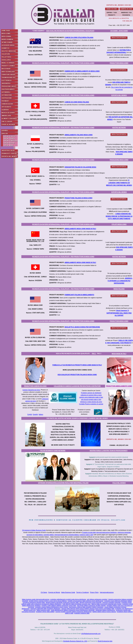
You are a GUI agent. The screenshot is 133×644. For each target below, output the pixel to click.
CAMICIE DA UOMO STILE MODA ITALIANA (79, 38)
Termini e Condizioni (82, 592)
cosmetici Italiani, (49, 535)
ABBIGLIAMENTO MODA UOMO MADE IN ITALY (80, 229)
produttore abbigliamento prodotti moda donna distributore (68, 599)
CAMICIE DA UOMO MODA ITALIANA (77, 102)
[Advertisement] (78, 570)
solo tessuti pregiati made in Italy (91, 400)
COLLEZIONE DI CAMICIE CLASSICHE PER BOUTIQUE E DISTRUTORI (77, 386)
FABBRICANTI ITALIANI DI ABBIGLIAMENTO (79, 295)
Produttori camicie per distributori (91, 393)
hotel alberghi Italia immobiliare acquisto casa (76, 604)
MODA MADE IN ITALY (119, 354)
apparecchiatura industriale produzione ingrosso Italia (62, 602)
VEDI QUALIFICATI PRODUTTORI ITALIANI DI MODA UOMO (77, 375)
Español (35, 414)
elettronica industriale (124, 532)
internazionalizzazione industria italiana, (67, 535)
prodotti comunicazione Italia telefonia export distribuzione (85, 601)
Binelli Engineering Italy (105, 641)
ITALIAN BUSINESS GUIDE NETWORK (53, 451)
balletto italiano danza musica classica (104, 612)
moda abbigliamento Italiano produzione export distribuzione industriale (73, 610)
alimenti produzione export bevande (90, 602)
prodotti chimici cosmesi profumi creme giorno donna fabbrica (48, 601)
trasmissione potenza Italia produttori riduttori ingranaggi (86, 607)
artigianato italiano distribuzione (105, 610)
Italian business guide (43, 610)
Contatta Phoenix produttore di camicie (91, 404)
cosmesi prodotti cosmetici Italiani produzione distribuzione (73, 612)
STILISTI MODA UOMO (119, 224)
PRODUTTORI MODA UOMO (119, 63)
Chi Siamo (44, 592)
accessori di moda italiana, (35, 535)
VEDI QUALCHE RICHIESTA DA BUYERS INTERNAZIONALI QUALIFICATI (70, 31)
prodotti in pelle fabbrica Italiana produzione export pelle (59, 606)
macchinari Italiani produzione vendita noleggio (91, 606)
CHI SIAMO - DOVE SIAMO (119, 31)
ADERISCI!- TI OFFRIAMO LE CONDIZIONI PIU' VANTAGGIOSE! (120, 281)
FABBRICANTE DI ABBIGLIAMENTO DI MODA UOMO (82, 71)
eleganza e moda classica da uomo (91, 402)
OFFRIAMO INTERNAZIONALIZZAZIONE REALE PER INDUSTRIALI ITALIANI (63, 483)
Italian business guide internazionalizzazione (36, 599)
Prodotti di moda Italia (89, 532)
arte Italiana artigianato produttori (97, 599)
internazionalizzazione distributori (106, 532)
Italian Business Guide (68, 592)
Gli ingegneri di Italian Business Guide (34, 530)
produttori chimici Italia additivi (45, 612)
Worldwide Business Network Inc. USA (75, 641)
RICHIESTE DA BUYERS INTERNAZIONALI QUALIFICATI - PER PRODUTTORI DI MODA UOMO (63, 63)
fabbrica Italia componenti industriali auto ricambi (106, 604)
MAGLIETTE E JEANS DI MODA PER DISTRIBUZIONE (82, 327)
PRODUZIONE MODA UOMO (119, 160)
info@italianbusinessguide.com (91, 634)
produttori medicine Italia (82, 613)
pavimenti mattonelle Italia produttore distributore (45, 609)
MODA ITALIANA (119, 289)
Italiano (41, 414)
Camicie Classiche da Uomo (31, 390)
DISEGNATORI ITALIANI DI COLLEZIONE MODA (80, 167)
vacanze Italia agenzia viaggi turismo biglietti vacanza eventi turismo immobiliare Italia (88, 609)
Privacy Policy (94, 592)
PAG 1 (94, 354)
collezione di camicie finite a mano (91, 395)
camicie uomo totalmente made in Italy (91, 397)
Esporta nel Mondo (54, 592)
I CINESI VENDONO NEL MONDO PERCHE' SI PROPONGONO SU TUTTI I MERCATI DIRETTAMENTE (119, 216)
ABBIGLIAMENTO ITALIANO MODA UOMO (79, 135)
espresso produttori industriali (111, 602)
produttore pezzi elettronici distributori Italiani (118, 601)
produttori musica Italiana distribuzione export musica (52, 607)
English (30, 414)
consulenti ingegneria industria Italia (34, 602)
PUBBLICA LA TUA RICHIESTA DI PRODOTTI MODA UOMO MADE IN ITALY (77, 365)
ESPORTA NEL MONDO (119, 95)
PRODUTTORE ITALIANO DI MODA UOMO (79, 198)
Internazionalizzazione (107, 592)
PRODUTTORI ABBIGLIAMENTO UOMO (119, 386)
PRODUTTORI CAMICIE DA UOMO (35, 386)
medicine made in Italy (86, 535)
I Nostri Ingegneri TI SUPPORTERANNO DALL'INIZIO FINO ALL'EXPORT (119, 313)
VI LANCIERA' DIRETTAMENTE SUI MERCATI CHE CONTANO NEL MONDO (119, 183)
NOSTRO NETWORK (119, 128)
